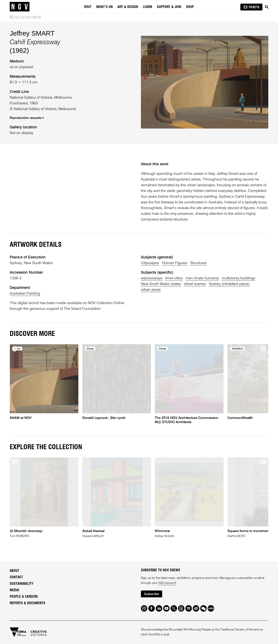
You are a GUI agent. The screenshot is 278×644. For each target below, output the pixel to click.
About (15, 571)
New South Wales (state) (161, 284)
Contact (16, 577)
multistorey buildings (239, 278)
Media (14, 590)
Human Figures (175, 263)
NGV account (167, 583)
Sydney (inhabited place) (229, 284)
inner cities (174, 278)
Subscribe (152, 594)
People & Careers (24, 597)
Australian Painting (25, 294)
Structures (199, 263)
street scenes (195, 284)
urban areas (151, 290)
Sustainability (21, 584)
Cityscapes (150, 263)
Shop (190, 7)
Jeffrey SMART (32, 33)
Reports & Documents (27, 603)
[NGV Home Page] (20, 7)
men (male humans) (202, 278)
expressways (152, 278)
